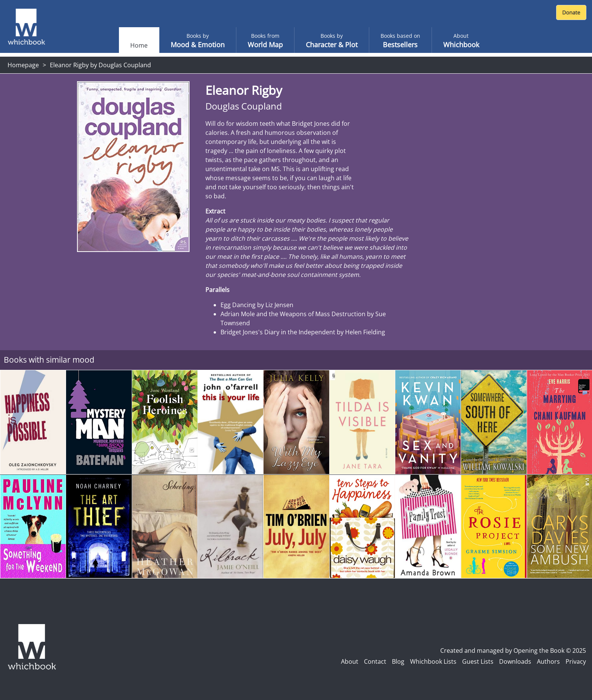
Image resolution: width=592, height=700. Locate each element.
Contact (375, 661)
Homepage (23, 65)
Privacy (576, 661)
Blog (398, 661)
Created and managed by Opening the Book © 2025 (513, 651)
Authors (548, 661)
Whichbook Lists (433, 661)
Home (139, 45)
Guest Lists (478, 661)
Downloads (515, 661)
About (350, 661)
